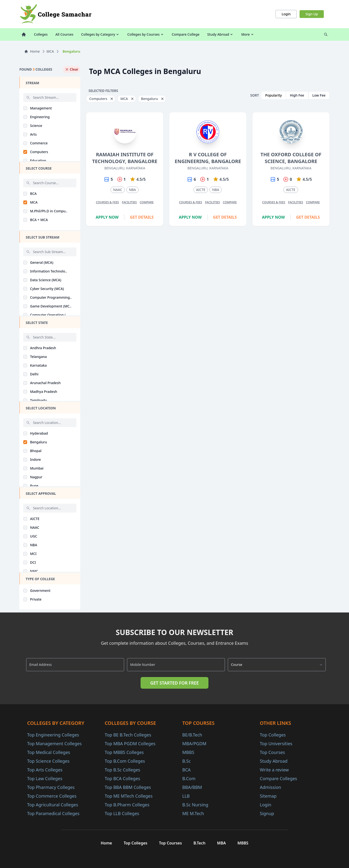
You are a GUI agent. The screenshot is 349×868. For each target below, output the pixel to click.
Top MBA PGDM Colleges (130, 744)
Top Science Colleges (48, 761)
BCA (186, 770)
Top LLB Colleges (122, 813)
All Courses (64, 34)
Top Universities (276, 744)
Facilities (129, 202)
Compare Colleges (278, 778)
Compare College (186, 34)
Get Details (142, 217)
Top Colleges (273, 735)
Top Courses (272, 752)
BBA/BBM (192, 787)
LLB (186, 796)
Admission (270, 787)
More (248, 34)
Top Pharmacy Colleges (51, 787)
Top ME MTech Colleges (129, 796)
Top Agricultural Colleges (53, 805)
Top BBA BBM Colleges (128, 787)
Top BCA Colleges (122, 778)
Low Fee (319, 95)
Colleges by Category (100, 34)
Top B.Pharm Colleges (127, 805)
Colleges (41, 34)
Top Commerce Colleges (52, 796)
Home (32, 51)
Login (286, 14)
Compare (147, 202)
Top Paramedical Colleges (53, 813)
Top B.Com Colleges (125, 761)
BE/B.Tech (192, 735)
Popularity (274, 95)
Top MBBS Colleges (124, 752)
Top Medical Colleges (49, 752)
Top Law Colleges (45, 778)
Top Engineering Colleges (53, 735)
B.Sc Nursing (195, 805)
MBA (222, 843)
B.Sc (186, 761)
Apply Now (107, 217)
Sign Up (312, 14)
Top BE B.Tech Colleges (128, 735)
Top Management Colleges (54, 744)
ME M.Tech (193, 813)
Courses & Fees (107, 202)
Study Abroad (220, 34)
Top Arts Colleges (45, 770)
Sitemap (268, 796)
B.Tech (199, 843)
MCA (50, 51)
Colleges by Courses (146, 34)
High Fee (297, 95)
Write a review (274, 770)
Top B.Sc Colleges (122, 770)
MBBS (188, 752)
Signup (267, 813)
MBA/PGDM (194, 744)
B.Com (189, 778)
